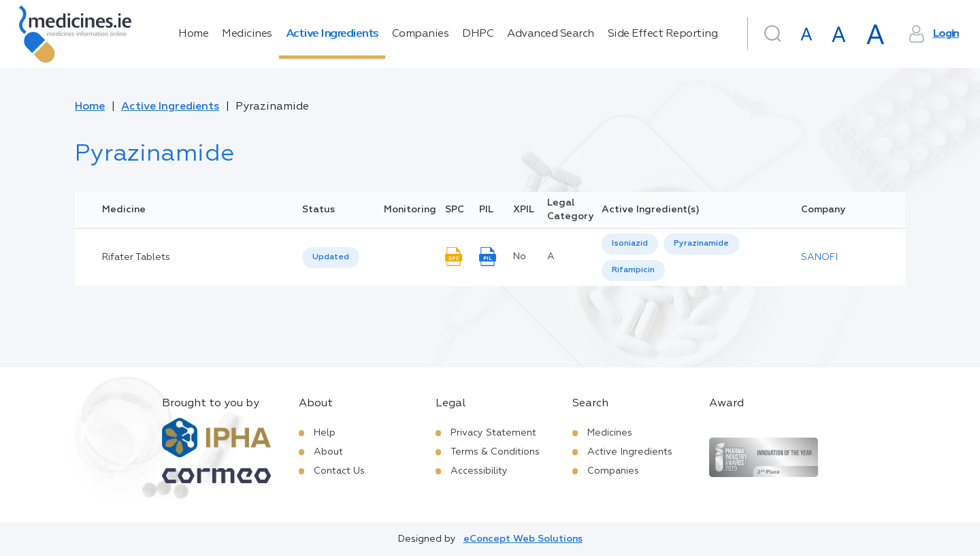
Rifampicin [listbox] (633, 270)
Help (325, 433)
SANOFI (819, 257)
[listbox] (331, 258)
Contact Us (339, 471)
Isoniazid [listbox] (630, 244)
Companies (421, 34)
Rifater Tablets (136, 257)
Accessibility (479, 471)
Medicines (247, 34)
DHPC (478, 34)
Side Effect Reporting (663, 34)
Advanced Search (551, 34)
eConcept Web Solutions (523, 539)
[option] (630, 244)
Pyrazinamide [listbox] (701, 244)
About (328, 452)
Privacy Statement (493, 433)
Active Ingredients (332, 34)
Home (193, 34)
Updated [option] (331, 257)
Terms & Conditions (495, 452)
